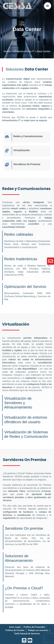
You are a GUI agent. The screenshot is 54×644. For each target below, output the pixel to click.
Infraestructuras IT (24, 51)
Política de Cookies (15, 630)
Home (7, 51)
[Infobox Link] (27, 137)
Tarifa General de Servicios (27, 634)
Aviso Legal (15, 627)
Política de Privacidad (34, 627)
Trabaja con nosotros (38, 630)
